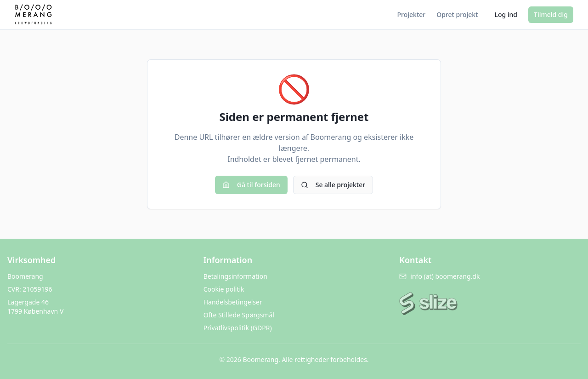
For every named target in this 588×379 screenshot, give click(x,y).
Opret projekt (457, 14)
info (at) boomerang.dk (439, 276)
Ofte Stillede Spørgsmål (239, 315)
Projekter (412, 14)
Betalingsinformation (235, 276)
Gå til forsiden (251, 185)
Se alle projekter (333, 185)
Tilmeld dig (551, 14)
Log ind (506, 14)
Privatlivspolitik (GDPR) (238, 328)
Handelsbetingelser (233, 302)
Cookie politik (224, 289)
